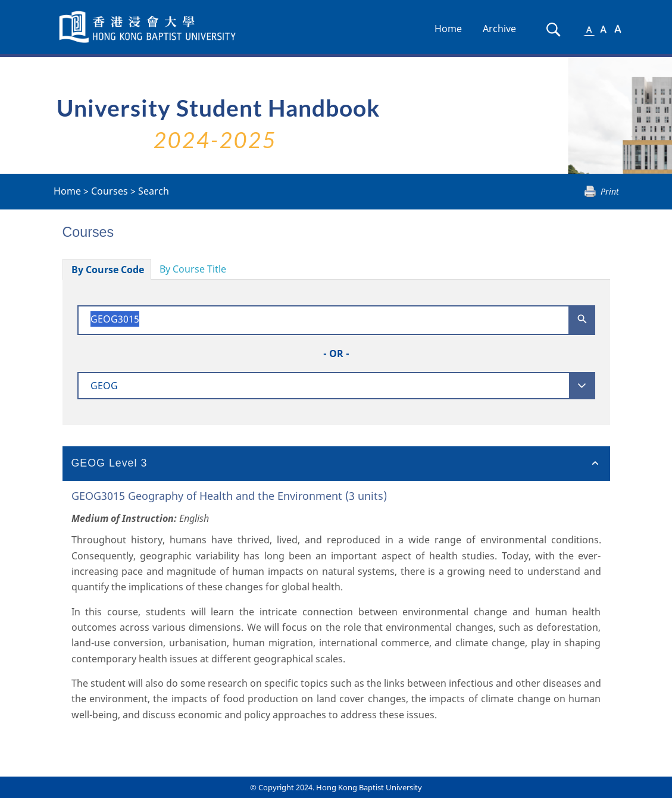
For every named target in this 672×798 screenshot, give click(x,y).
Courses (110, 191)
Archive (499, 29)
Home (448, 29)
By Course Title (193, 269)
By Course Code (108, 270)
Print (610, 191)
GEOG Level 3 (110, 463)
